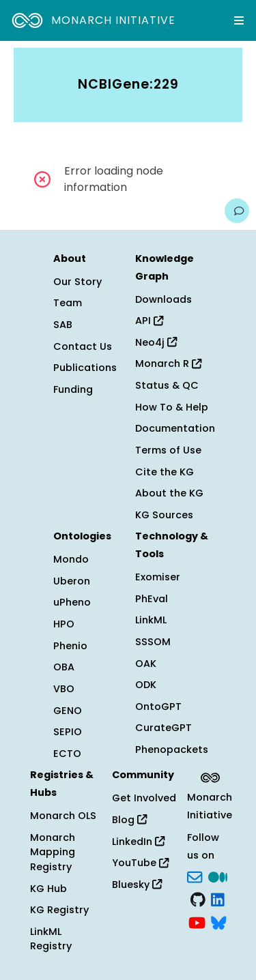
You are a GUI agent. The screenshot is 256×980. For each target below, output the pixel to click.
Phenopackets (172, 749)
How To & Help (172, 407)
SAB (63, 325)
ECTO (67, 754)
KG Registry (59, 910)
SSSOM (153, 642)
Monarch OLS (63, 816)
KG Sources (164, 515)
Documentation (175, 428)
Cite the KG (165, 472)
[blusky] (218, 921)
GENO (68, 711)
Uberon (72, 581)
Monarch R (168, 363)
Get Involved (144, 798)
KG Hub (48, 889)
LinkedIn (138, 842)
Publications (85, 368)
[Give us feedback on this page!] (237, 211)
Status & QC (167, 385)
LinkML (151, 620)
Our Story (77, 282)
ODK (146, 685)
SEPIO (68, 732)
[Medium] (218, 876)
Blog (129, 820)
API (149, 321)
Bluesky (137, 885)
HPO (64, 624)
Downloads (163, 299)
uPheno (72, 602)
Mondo (71, 559)
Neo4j (156, 342)
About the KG (169, 493)
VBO (64, 689)
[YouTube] (197, 921)
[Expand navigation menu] (239, 20)
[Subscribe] (195, 876)
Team (68, 303)
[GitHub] (198, 899)
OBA (64, 667)
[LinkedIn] (218, 899)
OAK (146, 664)
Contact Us (83, 346)
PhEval (152, 599)
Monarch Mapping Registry (53, 852)
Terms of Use (168, 450)
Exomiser (158, 577)
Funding (73, 389)
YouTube (140, 863)
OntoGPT (158, 707)
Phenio (70, 646)
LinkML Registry (51, 939)
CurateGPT (163, 728)
